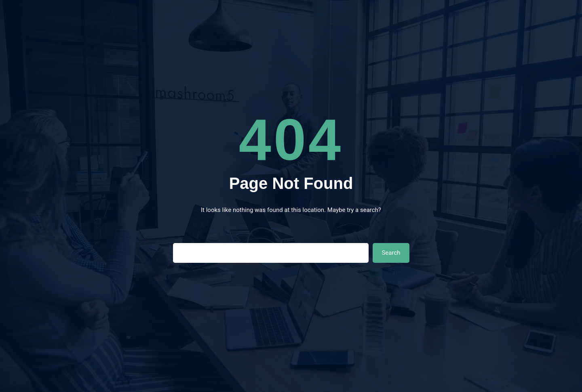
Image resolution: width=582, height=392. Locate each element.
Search (391, 253)
